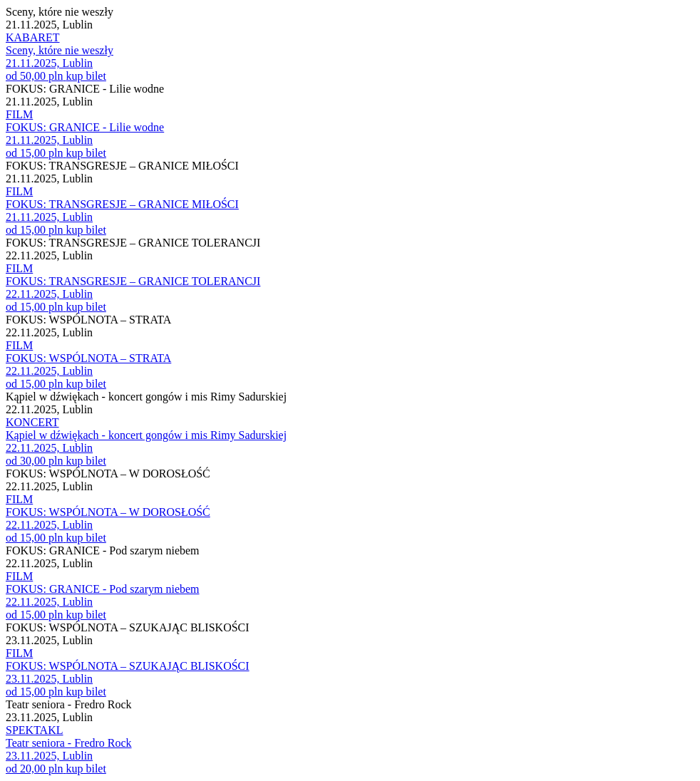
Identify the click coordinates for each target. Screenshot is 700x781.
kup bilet (86, 76)
